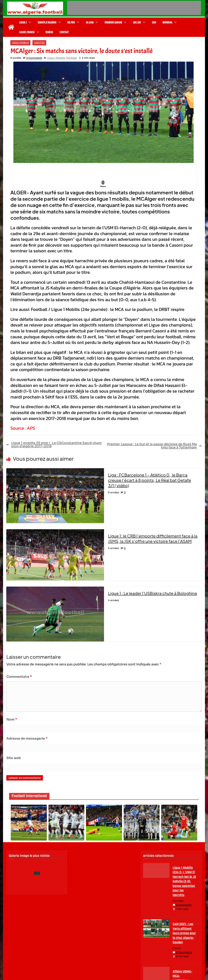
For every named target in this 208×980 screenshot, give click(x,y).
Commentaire (19, 677)
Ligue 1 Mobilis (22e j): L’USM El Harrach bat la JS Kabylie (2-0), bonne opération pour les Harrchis (184, 881)
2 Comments (182, 905)
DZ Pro (71, 22)
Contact (64, 32)
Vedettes (39, 43)
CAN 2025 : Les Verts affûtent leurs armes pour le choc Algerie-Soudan (184, 933)
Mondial (167, 22)
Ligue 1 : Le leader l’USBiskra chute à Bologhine (153, 593)
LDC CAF (137, 22)
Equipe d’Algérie (47, 22)
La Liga (90, 22)
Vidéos (49, 32)
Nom (12, 719)
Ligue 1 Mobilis (20, 43)
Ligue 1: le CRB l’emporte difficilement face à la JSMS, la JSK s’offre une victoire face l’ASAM (153, 538)
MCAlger (72, 58)
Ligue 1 (23, 22)
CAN (154, 22)
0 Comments (33, 58)
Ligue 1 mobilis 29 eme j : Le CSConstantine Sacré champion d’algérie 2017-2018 (54, 445)
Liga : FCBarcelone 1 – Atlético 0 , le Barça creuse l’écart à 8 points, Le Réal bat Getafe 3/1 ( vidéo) (150, 480)
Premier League (113, 22)
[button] (29, 22)
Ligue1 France (27, 32)
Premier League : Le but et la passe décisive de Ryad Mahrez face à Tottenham (154, 446)
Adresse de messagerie (27, 738)
